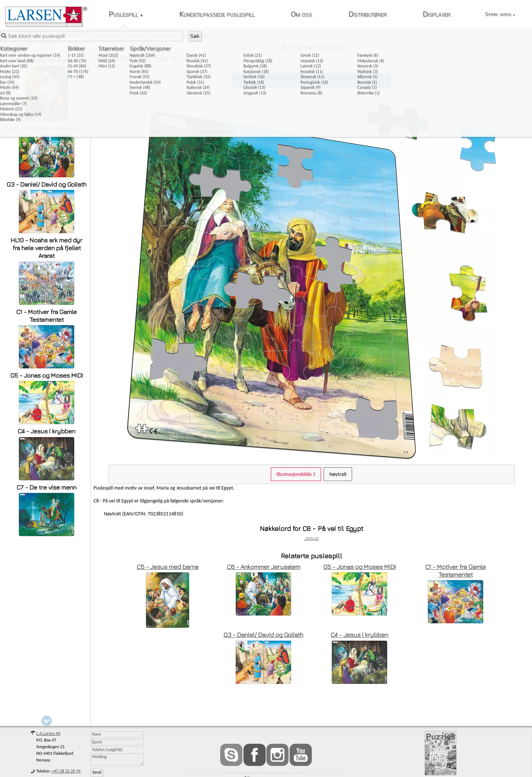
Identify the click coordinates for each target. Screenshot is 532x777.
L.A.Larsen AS (48, 733)
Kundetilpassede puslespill (217, 15)
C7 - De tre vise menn (47, 487)
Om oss (301, 15)
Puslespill (126, 15)
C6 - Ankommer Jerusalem (47, 129)
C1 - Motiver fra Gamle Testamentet (47, 316)
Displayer (436, 15)
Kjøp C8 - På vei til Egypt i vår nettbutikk (311, 82)
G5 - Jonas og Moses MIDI (47, 375)
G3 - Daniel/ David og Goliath (47, 184)
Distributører (368, 15)
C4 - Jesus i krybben (47, 431)
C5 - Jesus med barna (47, 60)
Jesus (312, 538)
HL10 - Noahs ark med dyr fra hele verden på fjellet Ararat (47, 248)
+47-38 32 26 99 (66, 771)
